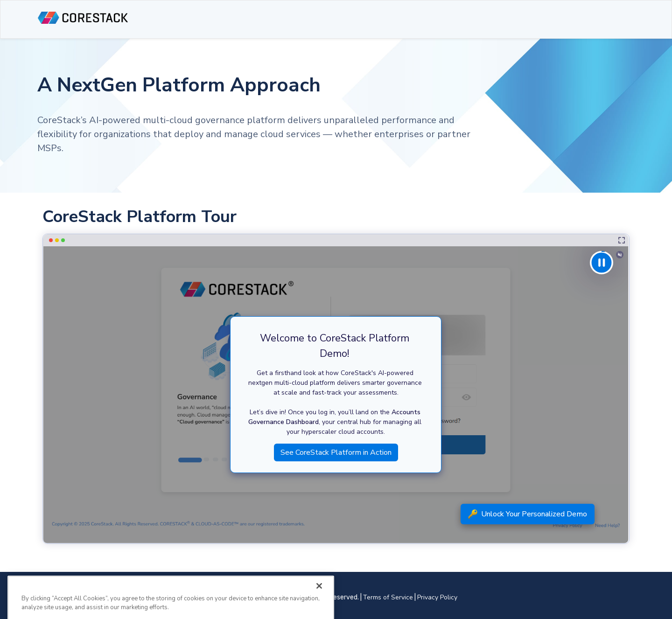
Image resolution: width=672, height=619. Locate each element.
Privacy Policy (437, 597)
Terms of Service (388, 597)
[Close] (319, 592)
